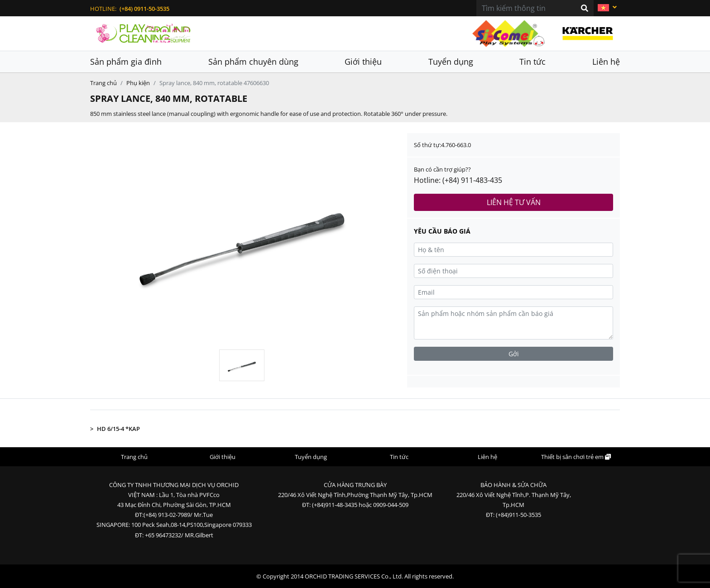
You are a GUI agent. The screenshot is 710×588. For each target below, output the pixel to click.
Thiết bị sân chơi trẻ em (576, 457)
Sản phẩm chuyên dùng (253, 62)
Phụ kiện (138, 83)
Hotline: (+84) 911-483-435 (458, 180)
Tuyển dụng (451, 62)
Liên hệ (606, 62)
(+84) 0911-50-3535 (144, 9)
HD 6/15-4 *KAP (118, 429)
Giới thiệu (363, 62)
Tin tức (532, 62)
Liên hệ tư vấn (514, 202)
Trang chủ (103, 83)
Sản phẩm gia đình (126, 62)
